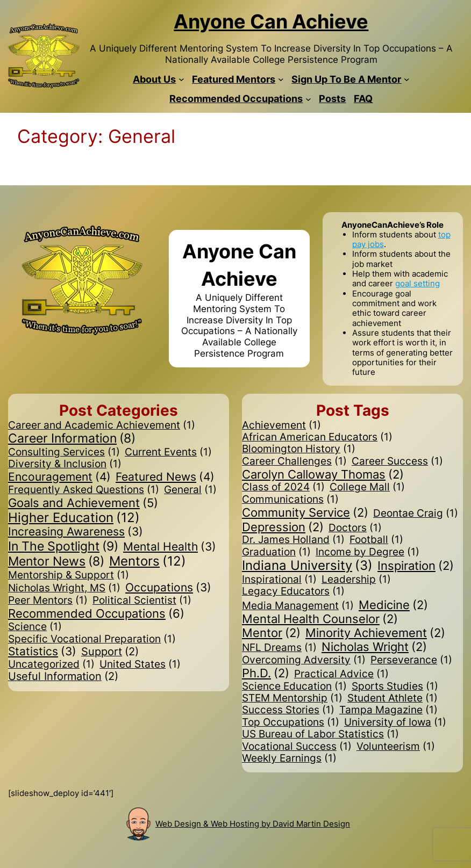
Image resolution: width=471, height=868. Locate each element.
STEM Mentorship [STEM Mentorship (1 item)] (292, 698)
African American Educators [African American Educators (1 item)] (317, 437)
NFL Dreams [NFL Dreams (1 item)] (279, 648)
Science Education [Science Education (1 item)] (294, 686)
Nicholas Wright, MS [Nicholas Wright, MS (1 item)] (64, 588)
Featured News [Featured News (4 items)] (165, 477)
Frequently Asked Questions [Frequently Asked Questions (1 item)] (84, 490)
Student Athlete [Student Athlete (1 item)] (393, 698)
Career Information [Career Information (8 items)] (72, 439)
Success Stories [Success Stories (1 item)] (288, 710)
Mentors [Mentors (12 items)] (148, 562)
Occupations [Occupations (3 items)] (168, 588)
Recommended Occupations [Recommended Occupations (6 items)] (96, 614)
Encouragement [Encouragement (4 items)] (59, 477)
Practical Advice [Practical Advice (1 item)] (341, 674)
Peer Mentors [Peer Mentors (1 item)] (48, 601)
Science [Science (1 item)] (35, 627)
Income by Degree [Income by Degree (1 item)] (367, 552)
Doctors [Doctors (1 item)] (355, 528)
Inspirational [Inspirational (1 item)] (279, 580)
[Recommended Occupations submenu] (308, 99)
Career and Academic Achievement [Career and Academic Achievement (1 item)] (102, 425)
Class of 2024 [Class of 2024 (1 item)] (283, 487)
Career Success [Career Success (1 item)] (397, 461)
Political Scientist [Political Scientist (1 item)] (142, 601)
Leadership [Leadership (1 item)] (356, 580)
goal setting (418, 283)
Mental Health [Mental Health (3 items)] (170, 547)
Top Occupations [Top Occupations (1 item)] (291, 722)
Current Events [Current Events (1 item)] (168, 452)
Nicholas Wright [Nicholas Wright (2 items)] (374, 647)
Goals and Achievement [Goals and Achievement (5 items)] (83, 503)
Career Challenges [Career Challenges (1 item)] (294, 461)
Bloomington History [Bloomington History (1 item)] (299, 449)
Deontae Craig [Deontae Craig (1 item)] (416, 513)
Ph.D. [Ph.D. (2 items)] (266, 673)
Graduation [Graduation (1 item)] (276, 552)
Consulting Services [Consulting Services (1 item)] (64, 452)
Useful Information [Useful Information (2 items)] (63, 677)
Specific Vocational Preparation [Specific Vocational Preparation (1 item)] (92, 639)
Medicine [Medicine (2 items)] (393, 605)
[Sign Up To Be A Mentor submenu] (407, 79)
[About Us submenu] (181, 79)
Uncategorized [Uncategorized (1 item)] (51, 664)
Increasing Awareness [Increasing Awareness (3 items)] (76, 532)
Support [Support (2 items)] (110, 652)
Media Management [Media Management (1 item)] (298, 606)
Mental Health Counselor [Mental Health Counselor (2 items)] (320, 619)
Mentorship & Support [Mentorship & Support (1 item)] (69, 575)
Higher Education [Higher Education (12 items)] (74, 518)
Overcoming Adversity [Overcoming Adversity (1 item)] (304, 660)
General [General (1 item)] (190, 490)
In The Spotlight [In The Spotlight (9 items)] (63, 546)
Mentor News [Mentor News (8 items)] (56, 562)
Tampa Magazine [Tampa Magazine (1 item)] (388, 710)
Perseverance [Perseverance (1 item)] (411, 660)
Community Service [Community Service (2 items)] (305, 512)
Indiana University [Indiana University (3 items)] (307, 566)
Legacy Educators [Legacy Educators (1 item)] (293, 591)
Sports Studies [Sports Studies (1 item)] (395, 686)
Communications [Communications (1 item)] (290, 500)
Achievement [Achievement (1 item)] (281, 425)
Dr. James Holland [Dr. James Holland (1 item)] (293, 540)
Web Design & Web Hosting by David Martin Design (253, 824)
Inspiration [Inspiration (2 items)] (416, 566)
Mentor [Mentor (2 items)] (271, 633)
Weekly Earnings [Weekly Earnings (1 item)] (289, 758)
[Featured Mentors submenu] (281, 79)
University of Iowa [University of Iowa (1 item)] (395, 722)
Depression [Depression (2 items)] (283, 527)
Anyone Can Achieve (271, 21)
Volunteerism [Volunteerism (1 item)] (396, 747)
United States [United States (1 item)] (140, 664)
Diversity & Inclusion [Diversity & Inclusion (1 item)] (65, 464)
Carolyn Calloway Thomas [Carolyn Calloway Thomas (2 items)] (323, 474)
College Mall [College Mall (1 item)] (367, 487)
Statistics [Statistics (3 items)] (42, 652)
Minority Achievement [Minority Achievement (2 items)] (375, 633)
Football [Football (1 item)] (376, 540)
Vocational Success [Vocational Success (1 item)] (297, 747)
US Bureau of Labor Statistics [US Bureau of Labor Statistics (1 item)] (320, 734)
